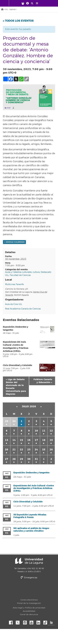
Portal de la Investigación (29, 603)
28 (14, 459)
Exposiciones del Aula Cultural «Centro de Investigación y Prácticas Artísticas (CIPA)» (34, 488)
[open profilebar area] (23, 3)
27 (7, 459)
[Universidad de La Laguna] (17, 3)
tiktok (46, 622)
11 (44, 431)
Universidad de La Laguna (29, 561)
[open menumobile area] (37, 3)
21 (14, 450)
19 (51, 440)
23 (29, 450)
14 (14, 440)
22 (21, 450)
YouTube (32, 622)
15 (21, 440)
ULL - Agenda (10, 9)
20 (7, 450)
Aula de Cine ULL (14, 304)
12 (51, 431)
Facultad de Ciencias (20, 275)
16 (29, 440)
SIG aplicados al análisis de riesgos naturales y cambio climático (31, 530)
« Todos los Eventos (18, 21)
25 (44, 450)
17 (36, 440)
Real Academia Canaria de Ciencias (23, 309)
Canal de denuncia (29, 615)
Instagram (26, 622)
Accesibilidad (29, 611)
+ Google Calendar (14, 242)
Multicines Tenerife (14, 284)
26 (51, 450)
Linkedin (39, 622)
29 (7, 421)
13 (7, 440)
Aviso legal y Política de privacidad (29, 608)
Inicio (2, 10)
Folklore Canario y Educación (43, 381)
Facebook (12, 622)
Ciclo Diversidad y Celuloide (17, 365)
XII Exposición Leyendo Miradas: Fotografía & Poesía (30, 516)
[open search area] (32, 3)
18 (44, 440)
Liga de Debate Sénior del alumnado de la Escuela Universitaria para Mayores (16, 387)
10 (36, 431)
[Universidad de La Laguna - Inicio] (6, 3)
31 (36, 459)
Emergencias (29, 578)
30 (14, 421)
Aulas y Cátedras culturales (18, 272)
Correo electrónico (29, 600)
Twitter (19, 622)
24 (36, 450)
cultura (36, 272)
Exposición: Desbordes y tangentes (31, 473)
